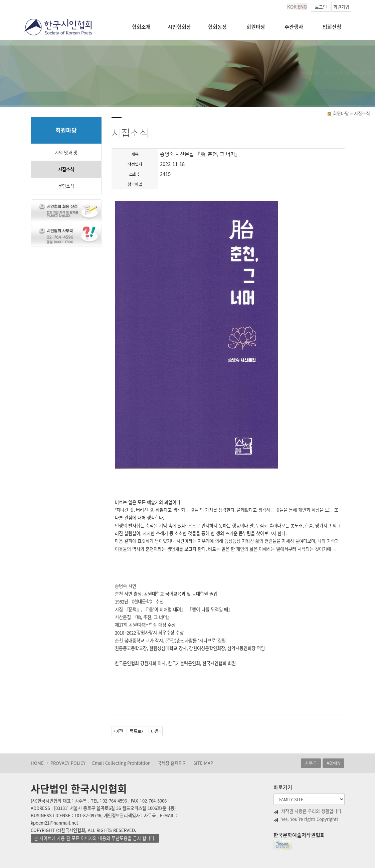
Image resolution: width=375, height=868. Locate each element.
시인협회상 (179, 27)
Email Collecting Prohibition (121, 763)
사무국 (311, 763)
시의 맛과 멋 (66, 152)
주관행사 (294, 27)
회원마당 (256, 27)
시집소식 (66, 169)
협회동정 (217, 27)
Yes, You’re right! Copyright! (306, 819)
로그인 (321, 7)
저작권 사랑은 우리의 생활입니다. (308, 811)
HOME (37, 763)
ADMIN (333, 763)
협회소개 (141, 27)
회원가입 (341, 7)
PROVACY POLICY (68, 763)
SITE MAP (203, 763)
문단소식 (66, 186)
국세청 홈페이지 (172, 763)
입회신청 (332, 27)
